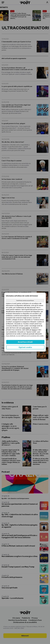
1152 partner (26, 328)
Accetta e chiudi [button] (25, 342)
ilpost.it (34, 330)
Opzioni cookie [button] (25, 347)
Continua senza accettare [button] (25, 301)
